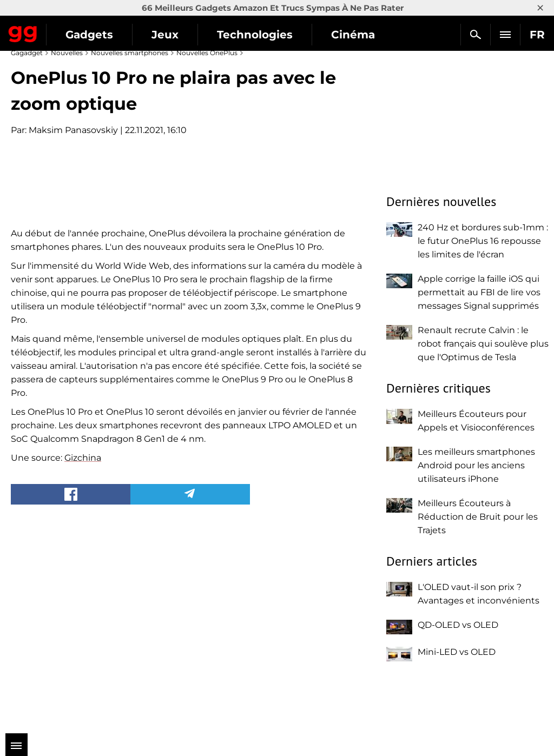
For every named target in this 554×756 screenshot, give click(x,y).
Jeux (165, 35)
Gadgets (89, 35)
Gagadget (23, 32)
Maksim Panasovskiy (73, 130)
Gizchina (83, 659)
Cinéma (353, 35)
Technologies (255, 35)
